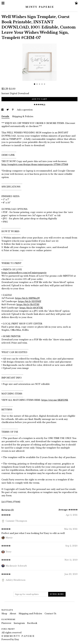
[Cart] (76, 4)
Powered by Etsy (10, 639)
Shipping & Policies (23, 116)
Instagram (20, 623)
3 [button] (39, 84)
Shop (5, 614)
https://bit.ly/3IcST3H (28, 304)
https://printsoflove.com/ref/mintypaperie (24, 273)
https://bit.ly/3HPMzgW (28, 298)
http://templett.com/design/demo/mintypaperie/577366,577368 (35, 164)
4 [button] (42, 84)
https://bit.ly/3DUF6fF (30, 301)
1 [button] (35, 84)
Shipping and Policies (31, 614)
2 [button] (37, 84)
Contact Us (50, 614)
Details (6, 116)
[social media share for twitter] (8, 110)
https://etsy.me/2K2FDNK (55, 400)
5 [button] (44, 84)
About (13, 614)
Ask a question (25, 110)
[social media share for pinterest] (13, 110)
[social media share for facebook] (3, 110)
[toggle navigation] (3, 3)
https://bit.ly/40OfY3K (31, 308)
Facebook (32, 623)
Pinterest (7, 623)
